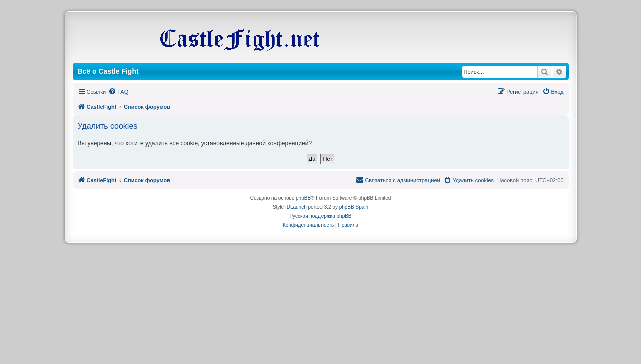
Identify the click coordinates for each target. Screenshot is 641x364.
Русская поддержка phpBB (320, 216)
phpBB (303, 198)
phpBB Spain (354, 207)
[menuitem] (118, 92)
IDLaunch (296, 207)
